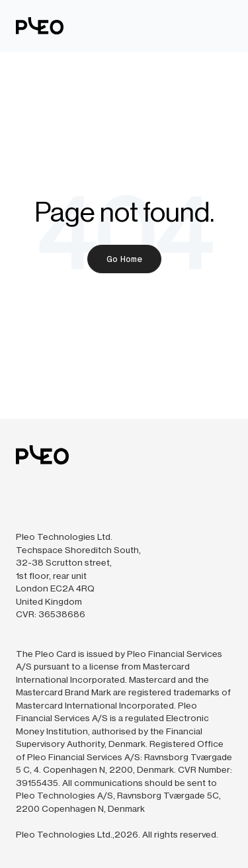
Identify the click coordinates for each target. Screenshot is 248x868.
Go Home (124, 259)
